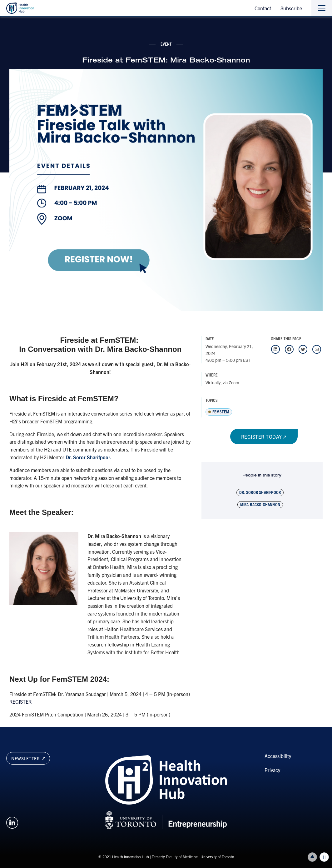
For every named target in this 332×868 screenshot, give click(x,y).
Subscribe (291, 8)
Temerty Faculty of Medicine (175, 857)
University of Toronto (217, 857)
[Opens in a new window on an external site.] (12, 822)
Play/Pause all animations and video (324, 857)
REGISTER (20, 701)
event (166, 44)
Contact (263, 8)
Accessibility (278, 756)
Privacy (272, 770)
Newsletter (28, 758)
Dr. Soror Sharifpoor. (89, 457)
